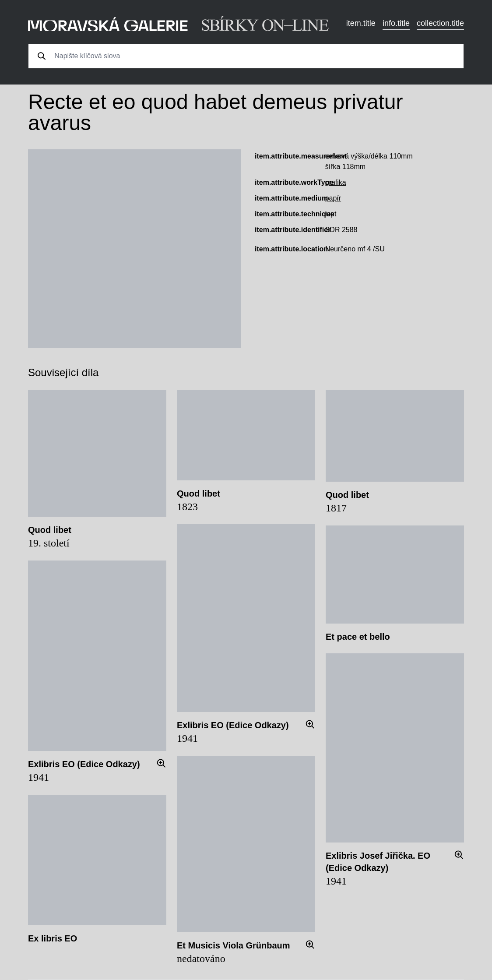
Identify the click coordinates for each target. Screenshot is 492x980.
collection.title (440, 23)
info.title (396, 23)
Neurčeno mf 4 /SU (355, 249)
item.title (361, 23)
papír (333, 198)
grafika (336, 182)
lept (331, 214)
